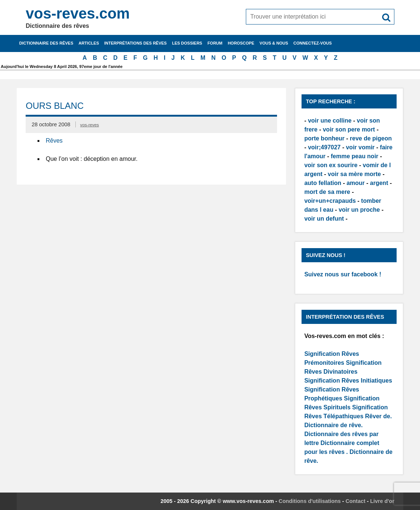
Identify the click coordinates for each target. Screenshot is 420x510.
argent (379, 183)
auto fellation (323, 183)
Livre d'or (382, 501)
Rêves (54, 141)
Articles (89, 43)
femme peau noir (355, 156)
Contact (355, 501)
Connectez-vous (312, 43)
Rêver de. (378, 416)
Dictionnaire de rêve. (333, 425)
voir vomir (360, 147)
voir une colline (330, 121)
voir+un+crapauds (330, 201)
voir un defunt (324, 219)
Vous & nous (274, 43)
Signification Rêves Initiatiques (348, 381)
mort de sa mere (327, 192)
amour (356, 183)
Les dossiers (187, 43)
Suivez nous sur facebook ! (343, 274)
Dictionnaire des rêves (46, 43)
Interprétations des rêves (136, 43)
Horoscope (241, 43)
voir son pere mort (349, 129)
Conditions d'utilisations (310, 501)
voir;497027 (324, 147)
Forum (215, 43)
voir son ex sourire (331, 165)
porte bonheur (324, 138)
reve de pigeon (371, 138)
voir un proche (359, 210)
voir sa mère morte (354, 174)
